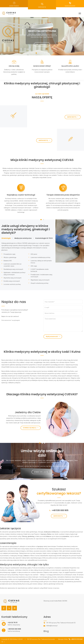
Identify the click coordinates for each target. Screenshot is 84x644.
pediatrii (54, 175)
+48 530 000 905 (59, 510)
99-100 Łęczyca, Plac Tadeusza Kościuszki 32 (61, 623)
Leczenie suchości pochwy (12, 284)
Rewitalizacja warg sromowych (13, 269)
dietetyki (35, 175)
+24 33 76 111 (13, 623)
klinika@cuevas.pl (52, 626)
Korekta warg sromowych (12, 281)
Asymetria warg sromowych (12, 278)
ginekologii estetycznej (25, 175)
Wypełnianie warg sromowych (40, 280)
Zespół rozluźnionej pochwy (40, 283)
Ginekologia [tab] (6, 238)
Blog (46, 631)
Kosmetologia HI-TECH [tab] (44, 238)
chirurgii (46, 175)
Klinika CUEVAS (19, 639)
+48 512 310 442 (77, 639)
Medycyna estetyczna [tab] (23, 238)
